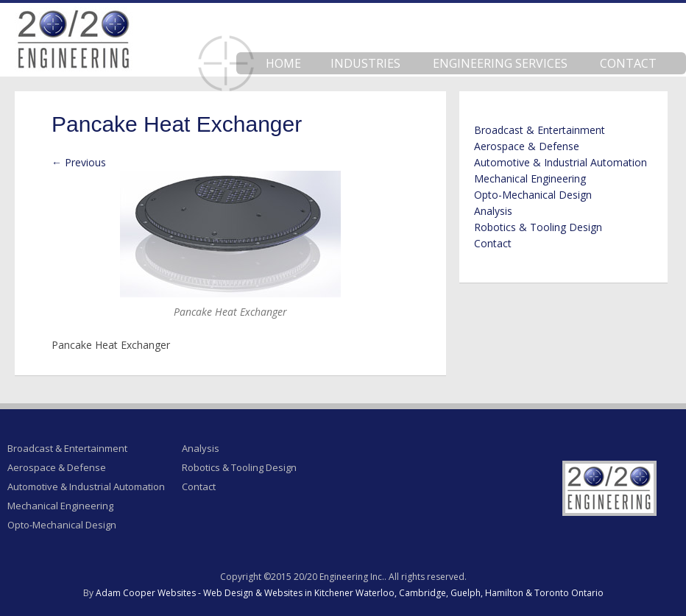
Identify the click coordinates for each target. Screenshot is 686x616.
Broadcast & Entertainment (540, 130)
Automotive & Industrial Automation (561, 162)
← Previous (79, 162)
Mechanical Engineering (530, 178)
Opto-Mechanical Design (533, 195)
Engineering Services (500, 63)
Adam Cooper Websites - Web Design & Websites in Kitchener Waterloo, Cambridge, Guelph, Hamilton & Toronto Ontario (350, 593)
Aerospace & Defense (527, 146)
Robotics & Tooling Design (538, 227)
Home (283, 63)
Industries (365, 63)
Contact (628, 63)
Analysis (493, 211)
